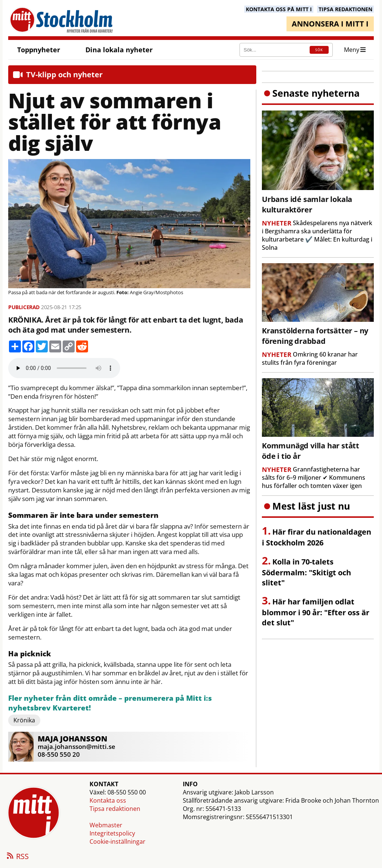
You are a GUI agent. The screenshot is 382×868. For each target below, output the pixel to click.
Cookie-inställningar (118, 841)
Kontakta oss (108, 800)
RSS (17, 857)
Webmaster (106, 825)
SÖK (319, 50)
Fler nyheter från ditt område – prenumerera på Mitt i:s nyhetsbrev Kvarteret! (110, 703)
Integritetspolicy (112, 833)
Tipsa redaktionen (115, 809)
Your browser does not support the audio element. (64, 368)
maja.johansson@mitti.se (76, 746)
